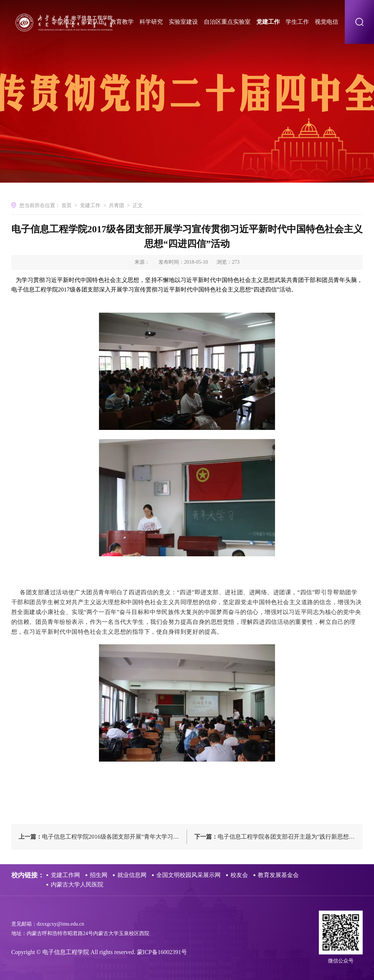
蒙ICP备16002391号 (162, 952)
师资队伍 (93, 22)
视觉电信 (327, 22)
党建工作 (268, 22)
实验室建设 (183, 22)
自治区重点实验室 (227, 22)
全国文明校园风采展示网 (188, 875)
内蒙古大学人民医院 (77, 884)
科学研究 (151, 22)
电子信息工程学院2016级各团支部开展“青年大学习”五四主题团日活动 (103, 837)
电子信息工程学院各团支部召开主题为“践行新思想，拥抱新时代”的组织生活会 (278, 837)
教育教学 (122, 22)
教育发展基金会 (278, 875)
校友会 (239, 875)
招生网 (99, 875)
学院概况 (64, 22)
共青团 (117, 205)
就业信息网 (132, 875)
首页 (66, 205)
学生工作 (297, 22)
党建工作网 (65, 875)
